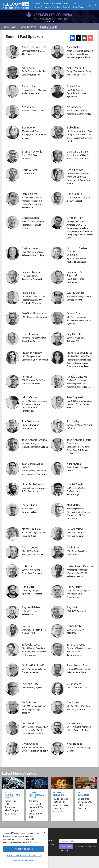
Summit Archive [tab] (28, 27)
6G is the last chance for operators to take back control (61, 805)
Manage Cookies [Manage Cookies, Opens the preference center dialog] (24, 860)
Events (67, 3)
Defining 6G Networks (59, 794)
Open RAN (67, 7)
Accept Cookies (24, 849)
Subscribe (66, 846)
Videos (46, 3)
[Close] (44, 833)
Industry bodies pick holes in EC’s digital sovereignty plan (36, 809)
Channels (57, 3)
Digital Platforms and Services (48, 7)
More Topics (80, 7)
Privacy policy (64, 850)
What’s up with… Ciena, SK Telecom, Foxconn (85, 803)
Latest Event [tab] (10, 27)
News (37, 3)
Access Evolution (83, 794)
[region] (24, 848)
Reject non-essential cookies (24, 856)
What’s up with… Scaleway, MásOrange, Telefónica (11, 807)
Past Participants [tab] (49, 27)
